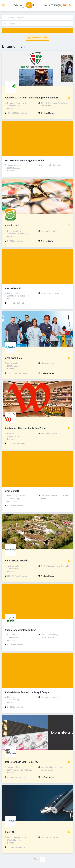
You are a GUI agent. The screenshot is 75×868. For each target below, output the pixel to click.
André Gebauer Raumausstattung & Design (27, 692)
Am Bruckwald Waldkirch (17, 561)
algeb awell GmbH (14, 358)
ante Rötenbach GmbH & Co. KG (21, 762)
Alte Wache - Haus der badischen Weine (25, 428)
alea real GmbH (13, 288)
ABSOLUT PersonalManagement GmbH (24, 161)
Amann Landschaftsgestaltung (20, 630)
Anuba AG (10, 832)
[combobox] (37, 18)
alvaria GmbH (12, 491)
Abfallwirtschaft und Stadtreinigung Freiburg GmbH (31, 98)
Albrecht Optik (12, 226)
